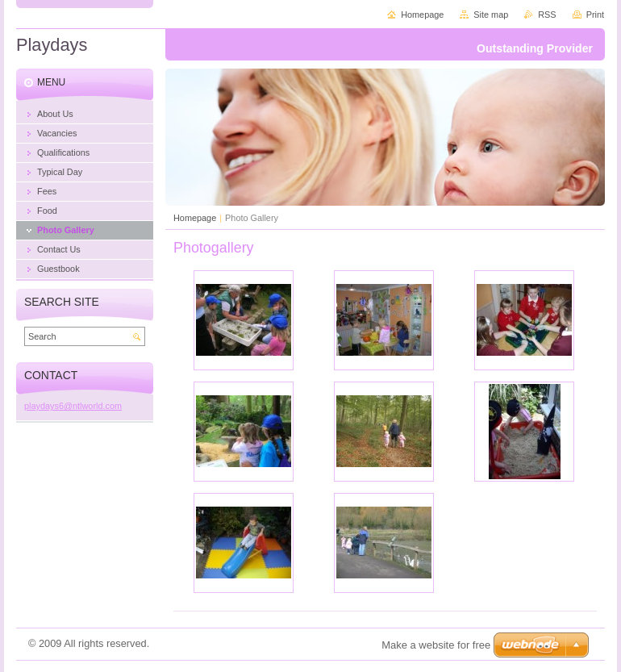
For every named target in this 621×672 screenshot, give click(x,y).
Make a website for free (436, 645)
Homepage (195, 218)
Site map (491, 15)
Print (595, 15)
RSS (547, 15)
